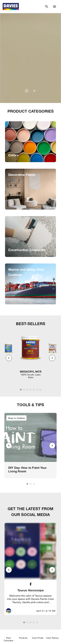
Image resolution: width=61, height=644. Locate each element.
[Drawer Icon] (54, 7)
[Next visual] (52, 358)
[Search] (47, 7)
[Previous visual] (9, 358)
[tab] (21, 390)
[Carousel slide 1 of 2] (27, 91)
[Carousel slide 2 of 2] (34, 91)
